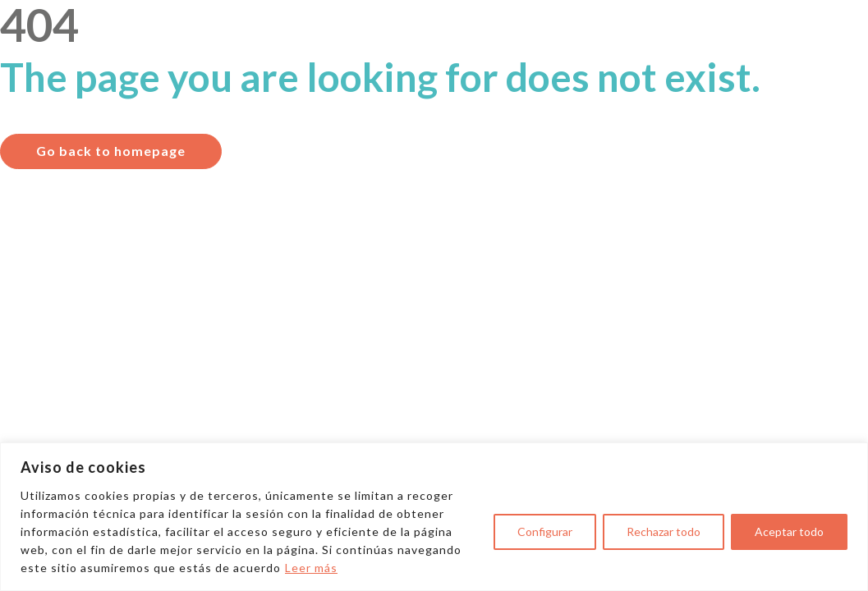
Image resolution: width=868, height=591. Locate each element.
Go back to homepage (111, 151)
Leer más (311, 568)
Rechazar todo (664, 531)
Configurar (545, 531)
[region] (434, 517)
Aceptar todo (789, 531)
